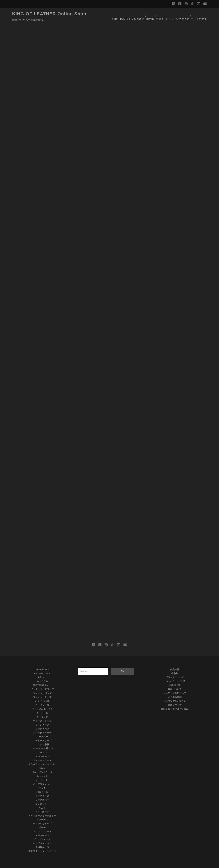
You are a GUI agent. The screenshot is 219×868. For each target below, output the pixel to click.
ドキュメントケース (42, 764)
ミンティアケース (42, 823)
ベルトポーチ (42, 804)
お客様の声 (175, 677)
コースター (42, 729)
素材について (175, 681)
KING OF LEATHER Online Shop (49, 14)
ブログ (161, 14)
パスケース (42, 784)
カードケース (42, 697)
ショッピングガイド (179, 14)
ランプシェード (42, 831)
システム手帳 (42, 736)
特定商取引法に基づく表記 (175, 701)
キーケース (42, 705)
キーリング (42, 709)
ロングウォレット (42, 835)
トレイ (42, 760)
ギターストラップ (42, 713)
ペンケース (42, 811)
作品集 (150, 14)
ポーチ (42, 819)
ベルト (42, 800)
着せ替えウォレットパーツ (42, 843)
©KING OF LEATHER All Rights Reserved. (110, 864)
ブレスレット (42, 796)
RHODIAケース (42, 665)
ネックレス (42, 768)
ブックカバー (42, 792)
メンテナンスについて (175, 685)
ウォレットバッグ (42, 685)
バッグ (42, 780)
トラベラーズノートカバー (42, 756)
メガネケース (42, 827)
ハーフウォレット (42, 776)
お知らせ (42, 669)
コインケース (42, 717)
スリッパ (42, 744)
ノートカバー (42, 772)
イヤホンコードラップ (42, 681)
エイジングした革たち (175, 693)
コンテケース (42, 721)
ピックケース (42, 788)
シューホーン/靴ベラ (42, 740)
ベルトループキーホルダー (42, 808)
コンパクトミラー (42, 724)
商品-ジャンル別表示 (132, 14)
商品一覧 (175, 661)
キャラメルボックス (42, 701)
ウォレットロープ (42, 689)
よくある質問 (175, 689)
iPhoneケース (42, 661)
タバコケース (42, 748)
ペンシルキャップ (42, 815)
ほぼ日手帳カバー (42, 677)
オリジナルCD (42, 693)
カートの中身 (200, 14)
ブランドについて (175, 669)
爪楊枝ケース (42, 839)
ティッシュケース (42, 752)
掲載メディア (175, 697)
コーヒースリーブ (42, 733)
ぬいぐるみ (42, 673)
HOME (114, 14)
